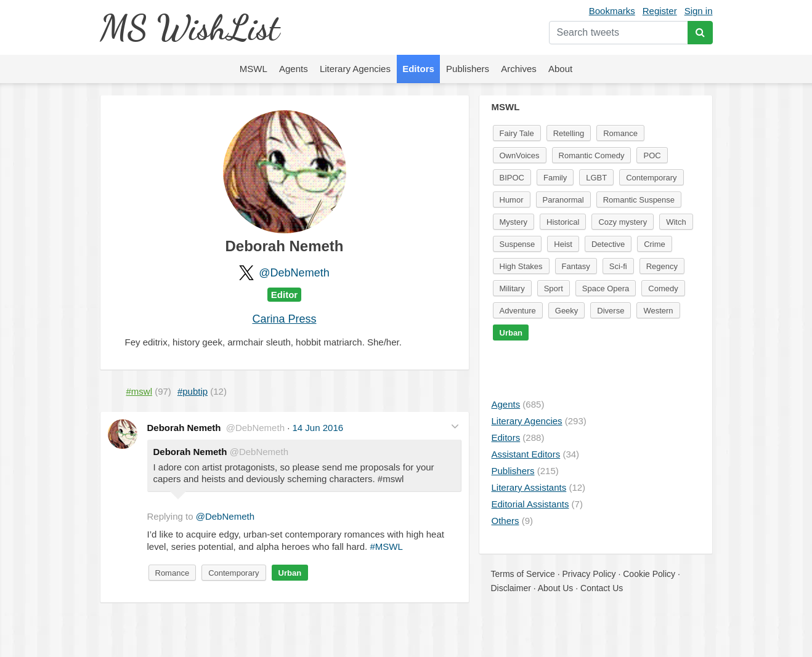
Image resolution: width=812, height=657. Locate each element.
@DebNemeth (294, 273)
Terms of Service (523, 574)
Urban (290, 573)
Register (660, 11)
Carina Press (284, 319)
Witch (676, 222)
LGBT (596, 178)
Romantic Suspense (639, 200)
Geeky (567, 311)
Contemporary (233, 573)
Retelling (569, 133)
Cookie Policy (649, 574)
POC (652, 155)
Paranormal (563, 200)
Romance (173, 573)
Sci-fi (618, 266)
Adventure (518, 311)
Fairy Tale (517, 133)
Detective (608, 244)
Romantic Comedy (592, 155)
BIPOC (512, 178)
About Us (556, 588)
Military (512, 288)
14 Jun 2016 (318, 428)
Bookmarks (612, 11)
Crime (655, 244)
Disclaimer (511, 588)
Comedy (663, 288)
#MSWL (386, 546)
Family (555, 178)
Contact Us (602, 588)
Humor (512, 200)
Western (658, 311)
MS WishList (189, 27)
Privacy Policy (589, 574)
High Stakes (521, 266)
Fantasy (576, 266)
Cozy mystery (623, 222)
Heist (563, 244)
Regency (662, 266)
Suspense (518, 244)
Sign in (699, 11)
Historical (563, 222)
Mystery (514, 222)
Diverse (611, 311)
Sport (554, 288)
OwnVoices (520, 155)
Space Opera (606, 288)
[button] (455, 426)
